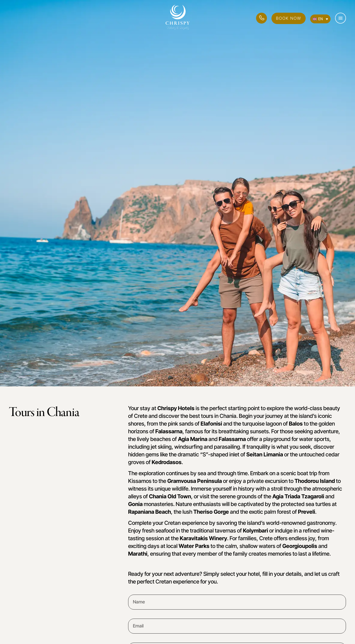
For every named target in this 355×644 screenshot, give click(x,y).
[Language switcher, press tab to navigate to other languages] (320, 19)
